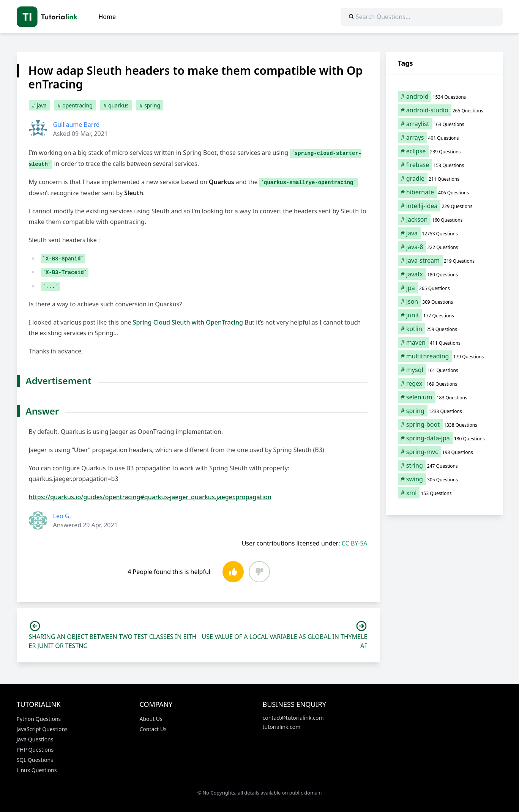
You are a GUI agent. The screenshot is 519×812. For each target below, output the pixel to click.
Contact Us (153, 729)
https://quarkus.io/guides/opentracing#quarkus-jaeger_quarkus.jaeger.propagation (150, 497)
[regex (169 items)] (444, 383)
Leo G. (62, 516)
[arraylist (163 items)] (444, 124)
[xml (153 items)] (444, 493)
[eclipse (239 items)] (444, 151)
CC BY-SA (355, 543)
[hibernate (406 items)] (444, 192)
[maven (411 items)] (444, 342)
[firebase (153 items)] (444, 165)
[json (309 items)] (444, 301)
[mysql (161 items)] (444, 370)
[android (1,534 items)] (444, 96)
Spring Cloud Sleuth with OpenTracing (188, 322)
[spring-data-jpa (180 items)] (444, 438)
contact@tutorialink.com (293, 718)
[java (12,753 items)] (444, 233)
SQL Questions (35, 760)
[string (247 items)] (444, 465)
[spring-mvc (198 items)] (444, 452)
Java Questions (35, 739)
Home (107, 17)
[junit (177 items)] (444, 315)
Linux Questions (37, 770)
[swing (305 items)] (444, 479)
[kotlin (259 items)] (444, 329)
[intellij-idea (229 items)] (444, 206)
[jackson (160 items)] (444, 219)
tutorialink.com (282, 727)
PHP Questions (35, 750)
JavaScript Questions (42, 729)
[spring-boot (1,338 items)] (444, 424)
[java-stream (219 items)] (444, 260)
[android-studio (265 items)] (444, 110)
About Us (151, 719)
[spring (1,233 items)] (444, 411)
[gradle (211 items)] (444, 178)
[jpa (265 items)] (444, 288)
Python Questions (39, 719)
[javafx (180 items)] (444, 274)
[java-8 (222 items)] (444, 247)
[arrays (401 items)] (444, 137)
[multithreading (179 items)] (444, 356)
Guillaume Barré (76, 125)
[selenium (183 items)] (444, 397)
